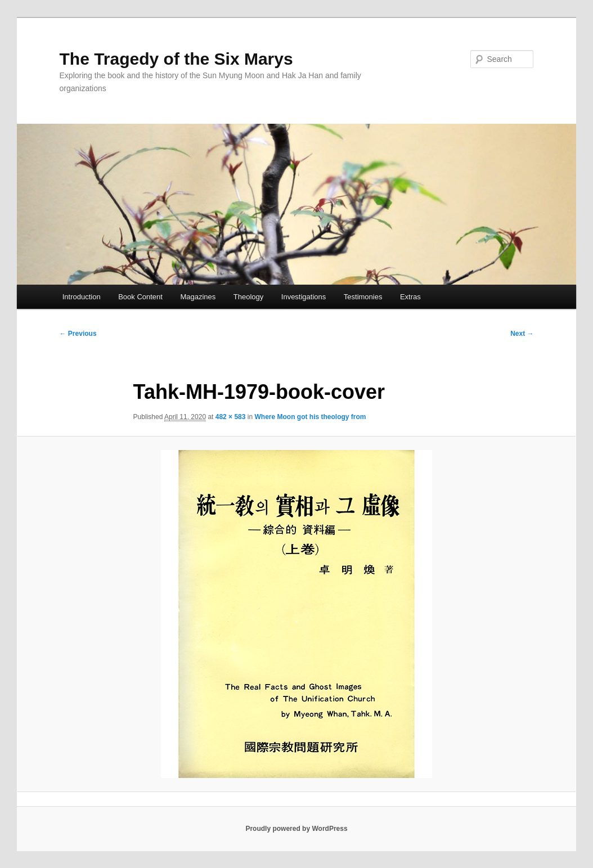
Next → (522, 334)
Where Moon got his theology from (310, 417)
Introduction (82, 297)
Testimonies (363, 297)
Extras (410, 297)
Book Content (140, 297)
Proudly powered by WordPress (296, 829)
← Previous (78, 334)
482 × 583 (231, 417)
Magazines (198, 297)
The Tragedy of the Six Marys (176, 59)
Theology (248, 297)
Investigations (304, 297)
